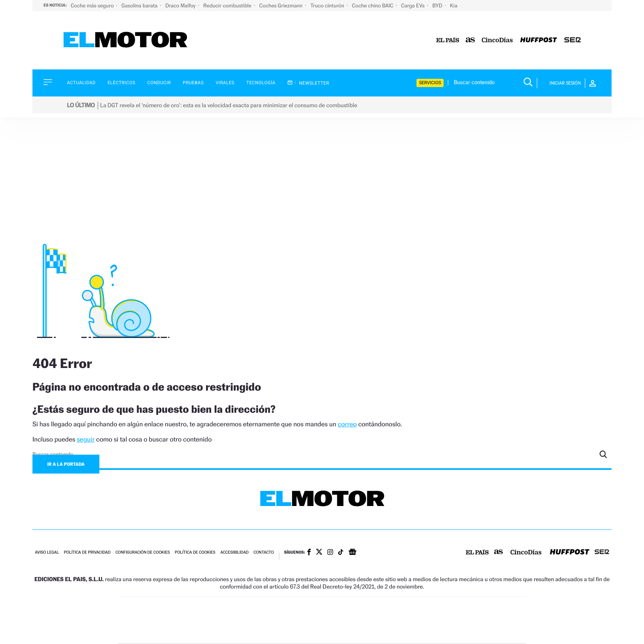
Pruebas (193, 83)
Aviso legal (47, 553)
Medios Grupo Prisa (155, 635)
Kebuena (461, 620)
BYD (438, 6)
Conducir (159, 83)
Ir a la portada (66, 464)
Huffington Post (239, 620)
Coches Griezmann (281, 6)
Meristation (449, 633)
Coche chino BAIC (373, 6)
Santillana (306, 608)
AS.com (411, 608)
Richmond (223, 633)
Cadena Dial (371, 620)
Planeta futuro (431, 620)
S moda (374, 633)
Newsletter (308, 83)
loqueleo (410, 633)
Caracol (468, 608)
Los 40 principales (268, 608)
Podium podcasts (304, 633)
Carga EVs (414, 6)
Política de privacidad (87, 553)
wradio (308, 620)
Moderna (263, 633)
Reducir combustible (228, 6)
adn (438, 608)
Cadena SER (385, 608)
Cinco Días (340, 620)
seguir (86, 439)
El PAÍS (228, 608)
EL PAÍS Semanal (401, 620)
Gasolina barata (140, 6)
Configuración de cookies (143, 553)
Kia (454, 6)
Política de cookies (195, 553)
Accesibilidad (234, 553)
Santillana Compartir (350, 608)
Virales (225, 83)
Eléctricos (122, 83)
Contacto (263, 553)
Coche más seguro (93, 6)
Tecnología (261, 83)
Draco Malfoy (181, 6)
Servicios (430, 83)
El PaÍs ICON (339, 633)
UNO (285, 620)
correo (347, 424)
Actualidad (81, 83)
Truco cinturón (328, 6)
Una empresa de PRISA (155, 615)
